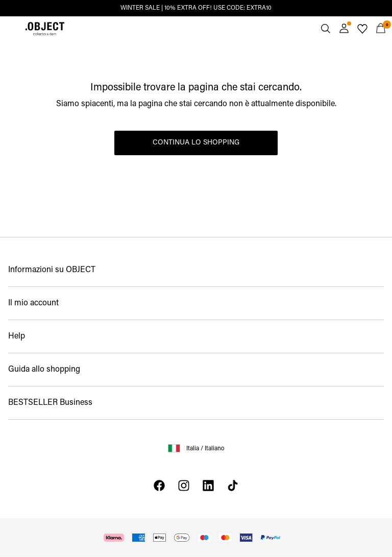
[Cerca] (326, 29)
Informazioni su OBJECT (52, 270)
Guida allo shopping (44, 370)
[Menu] (11, 29)
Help (17, 336)
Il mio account (33, 303)
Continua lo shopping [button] (196, 143)
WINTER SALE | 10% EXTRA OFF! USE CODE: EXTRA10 (196, 8)
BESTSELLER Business (50, 403)
